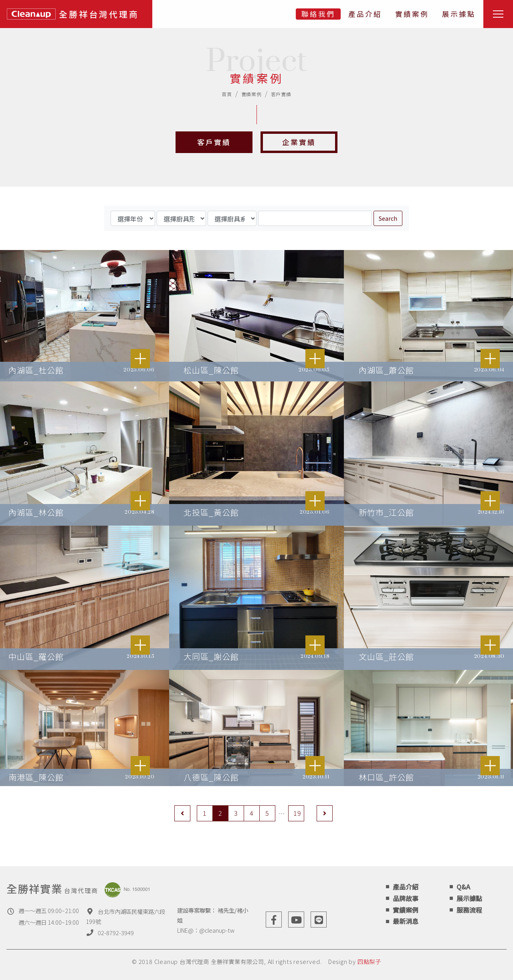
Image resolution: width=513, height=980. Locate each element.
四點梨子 (369, 961)
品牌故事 (406, 898)
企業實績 (299, 142)
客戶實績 (281, 94)
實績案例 (412, 14)
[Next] (325, 813)
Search (388, 218)
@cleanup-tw (217, 930)
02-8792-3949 (116, 933)
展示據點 (459, 14)
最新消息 (406, 921)
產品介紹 (365, 14)
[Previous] (182, 813)
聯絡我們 (318, 14)
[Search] (315, 218)
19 (297, 813)
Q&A (463, 887)
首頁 (227, 94)
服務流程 (469, 910)
